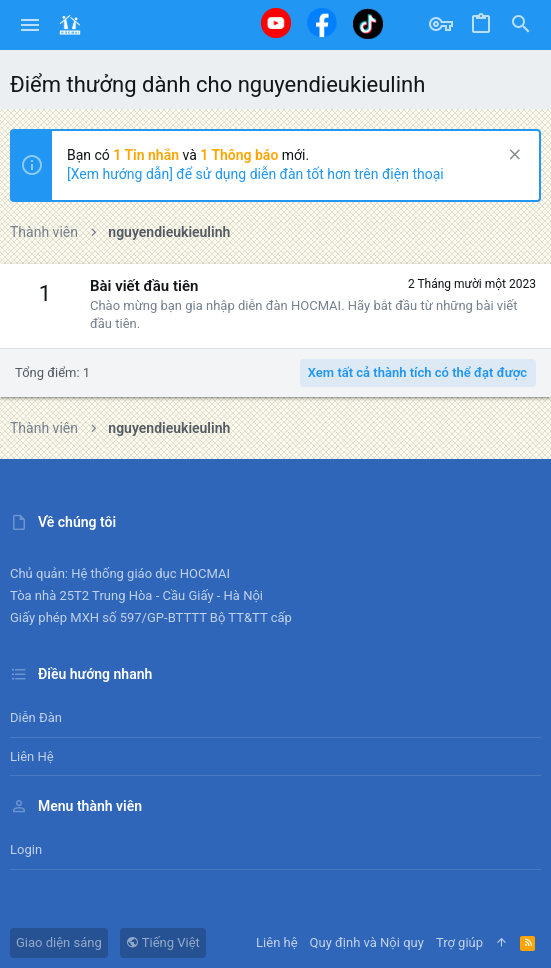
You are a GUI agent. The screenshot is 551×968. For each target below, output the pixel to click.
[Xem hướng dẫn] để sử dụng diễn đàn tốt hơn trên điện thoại (255, 174)
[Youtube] (276, 23)
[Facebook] (322, 22)
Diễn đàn (36, 717)
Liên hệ (32, 756)
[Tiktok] (368, 23)
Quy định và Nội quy (367, 942)
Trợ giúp (459, 942)
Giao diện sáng (59, 942)
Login (26, 849)
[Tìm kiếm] (521, 25)
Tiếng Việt (163, 942)
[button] (30, 25)
